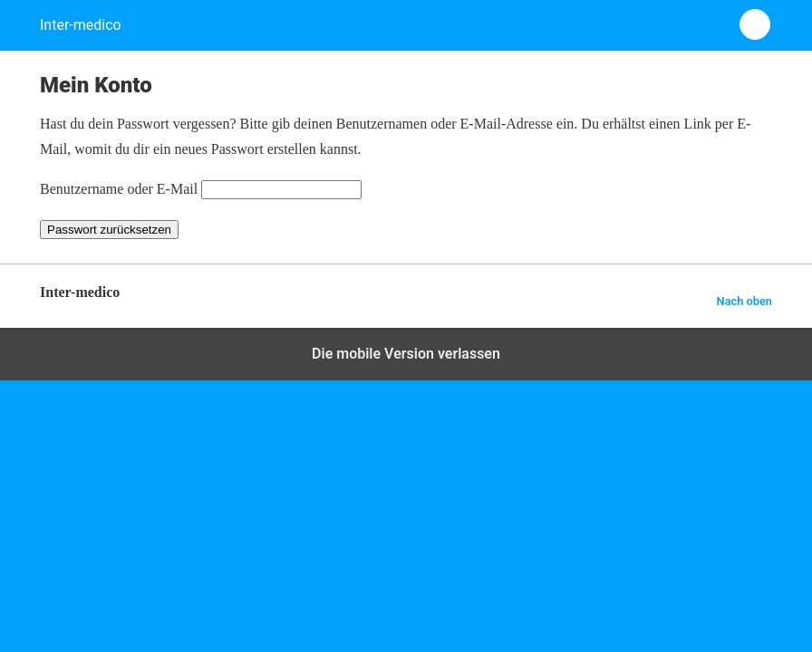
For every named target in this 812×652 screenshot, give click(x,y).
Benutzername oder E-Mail (119, 189)
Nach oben (744, 301)
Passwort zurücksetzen (109, 230)
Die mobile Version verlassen (406, 354)
